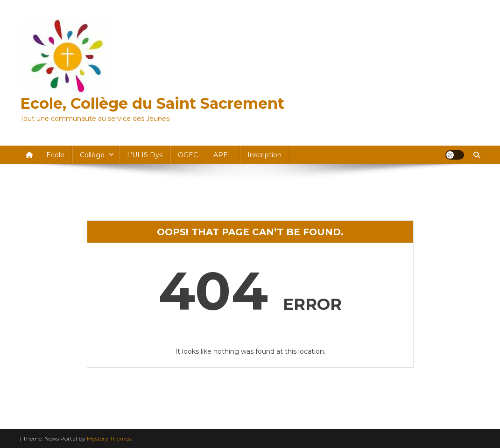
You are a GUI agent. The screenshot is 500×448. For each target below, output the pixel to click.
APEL (223, 155)
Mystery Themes (109, 438)
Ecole (55, 155)
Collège (92, 155)
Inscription (264, 155)
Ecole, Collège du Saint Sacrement (152, 103)
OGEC (188, 155)
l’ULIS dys (145, 155)
